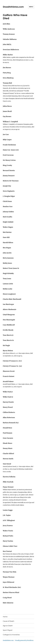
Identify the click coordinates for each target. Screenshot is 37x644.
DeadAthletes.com (13, 7)
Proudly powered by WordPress (24, 640)
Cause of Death (9, 621)
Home (5, 617)
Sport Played (8, 630)
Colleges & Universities (11, 635)
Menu (31, 7)
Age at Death (8, 626)
